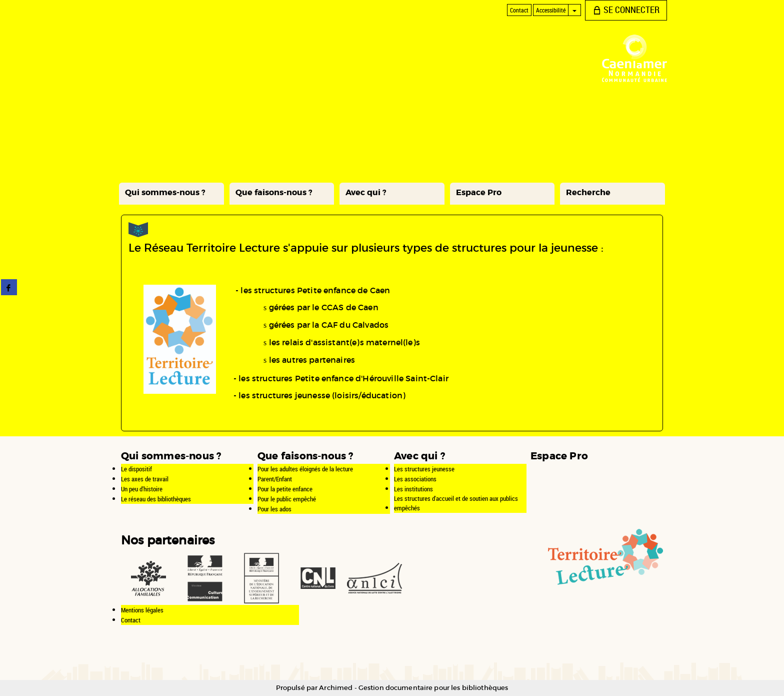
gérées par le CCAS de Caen (324, 307)
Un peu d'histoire (142, 489)
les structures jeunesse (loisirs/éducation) (322, 395)
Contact (131, 620)
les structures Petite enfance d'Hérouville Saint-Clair (343, 378)
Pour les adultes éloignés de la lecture (305, 469)
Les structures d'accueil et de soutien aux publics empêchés (456, 503)
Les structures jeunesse (424, 469)
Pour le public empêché (287, 499)
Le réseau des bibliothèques (156, 499)
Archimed (336, 688)
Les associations (415, 479)
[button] (171, 194)
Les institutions (413, 489)
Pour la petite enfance (285, 489)
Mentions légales (142, 610)
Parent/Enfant (275, 479)
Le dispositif (136, 469)
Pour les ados (274, 509)
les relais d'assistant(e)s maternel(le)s (344, 342)
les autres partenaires (312, 360)
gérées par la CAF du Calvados (329, 325)
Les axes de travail (145, 479)
